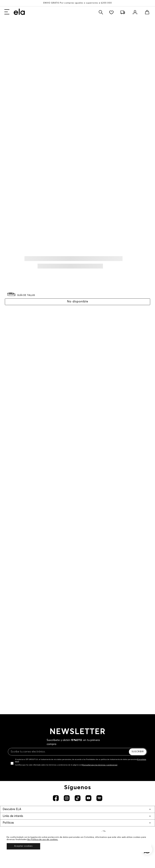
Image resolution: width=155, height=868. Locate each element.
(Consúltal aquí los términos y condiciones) (100, 765)
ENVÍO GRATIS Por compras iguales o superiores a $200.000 (78, 3)
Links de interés (13, 816)
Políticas (8, 823)
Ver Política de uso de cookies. (43, 840)
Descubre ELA (12, 809)
